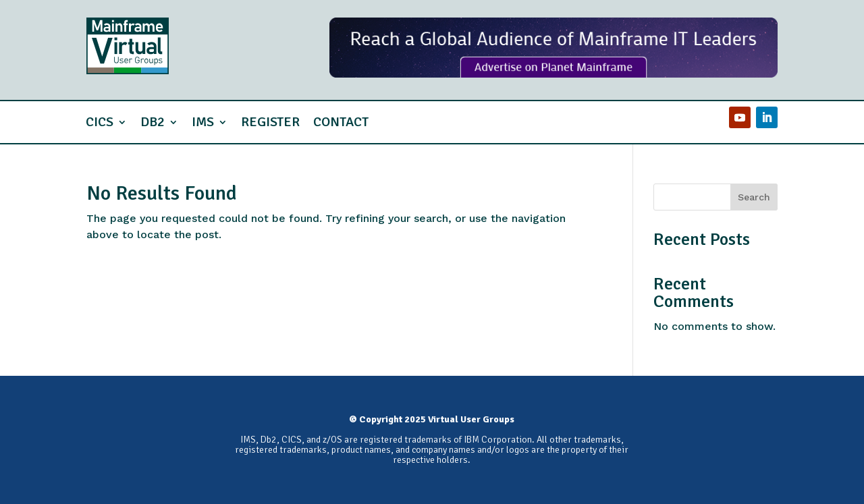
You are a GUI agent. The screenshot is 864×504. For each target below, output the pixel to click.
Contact (341, 122)
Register (270, 122)
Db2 (153, 122)
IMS (203, 122)
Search (754, 197)
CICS (100, 122)
